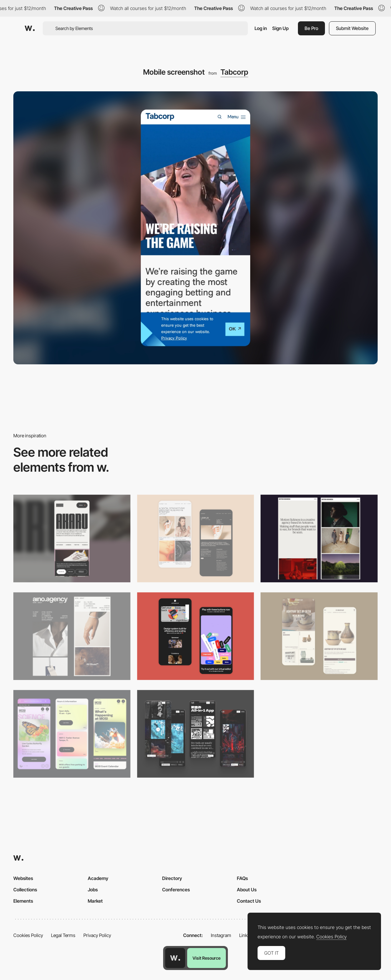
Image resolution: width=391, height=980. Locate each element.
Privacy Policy (97, 935)
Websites (23, 878)
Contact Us (249, 901)
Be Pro (311, 28)
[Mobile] (72, 538)
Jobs (93, 889)
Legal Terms (63, 935)
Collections (25, 889)
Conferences (176, 889)
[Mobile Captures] (196, 636)
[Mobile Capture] (196, 538)
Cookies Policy (28, 935)
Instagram (221, 935)
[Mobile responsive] (319, 538)
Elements (23, 901)
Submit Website (352, 28)
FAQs (242, 878)
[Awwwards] (30, 28)
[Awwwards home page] (175, 958)
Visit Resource (207, 958)
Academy (98, 878)
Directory (172, 878)
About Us (247, 889)
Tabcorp (234, 72)
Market (95, 901)
